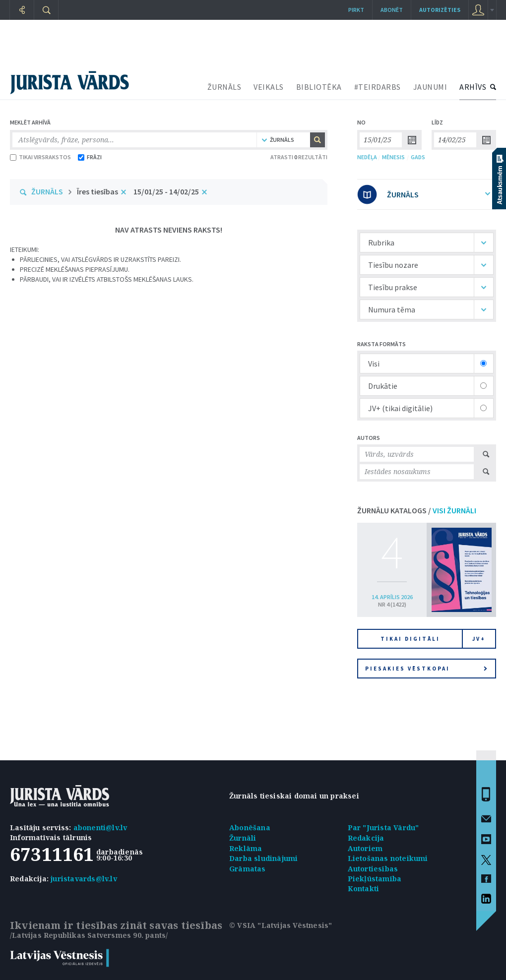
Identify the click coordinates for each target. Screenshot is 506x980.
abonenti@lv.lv (100, 827)
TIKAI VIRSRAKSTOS (40, 157)
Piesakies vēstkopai (426, 669)
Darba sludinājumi (263, 858)
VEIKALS (269, 87)
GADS (418, 157)
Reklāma (246, 848)
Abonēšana (250, 827)
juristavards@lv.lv (84, 879)
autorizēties (440, 10)
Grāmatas (248, 869)
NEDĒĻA (367, 157)
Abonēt (392, 10)
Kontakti (364, 888)
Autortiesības (373, 869)
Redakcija (366, 838)
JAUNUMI (430, 87)
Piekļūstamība (375, 879)
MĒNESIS (393, 157)
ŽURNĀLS (224, 87)
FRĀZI (90, 157)
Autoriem (365, 848)
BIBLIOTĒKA (319, 87)
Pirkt (356, 10)
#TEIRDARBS (378, 87)
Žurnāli (243, 838)
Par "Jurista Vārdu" (383, 827)
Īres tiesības (97, 191)
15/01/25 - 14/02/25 (166, 191)
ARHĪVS (473, 87)
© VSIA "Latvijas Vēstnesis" (281, 925)
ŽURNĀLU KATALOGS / (417, 510)
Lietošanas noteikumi (388, 858)
